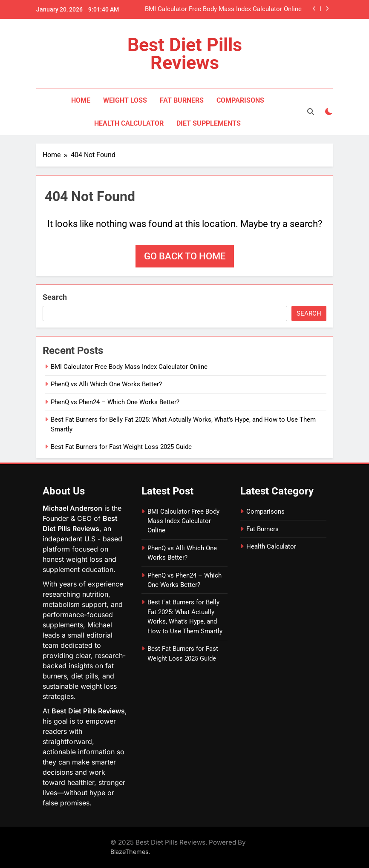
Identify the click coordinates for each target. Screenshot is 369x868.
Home (81, 100)
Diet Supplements (209, 123)
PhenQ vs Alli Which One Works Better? (106, 384)
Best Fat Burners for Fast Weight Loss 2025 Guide (121, 447)
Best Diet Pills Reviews (185, 54)
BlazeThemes (130, 852)
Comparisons (240, 100)
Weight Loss (125, 100)
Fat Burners (182, 100)
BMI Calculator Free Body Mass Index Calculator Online (223, 9)
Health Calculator (129, 123)
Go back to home (185, 256)
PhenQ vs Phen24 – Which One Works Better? (115, 402)
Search (55, 297)
